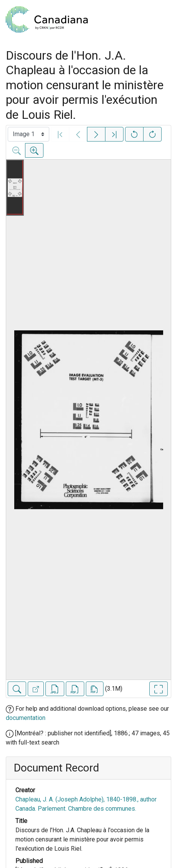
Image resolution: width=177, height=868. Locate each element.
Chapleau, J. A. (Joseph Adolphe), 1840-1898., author (86, 799)
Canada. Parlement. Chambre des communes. (76, 809)
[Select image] (28, 134)
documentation (26, 718)
